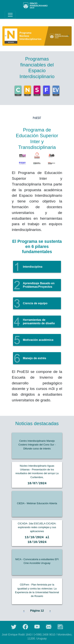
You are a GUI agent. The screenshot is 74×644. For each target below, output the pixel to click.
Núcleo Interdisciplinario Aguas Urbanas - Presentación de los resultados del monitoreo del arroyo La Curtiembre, (37, 471)
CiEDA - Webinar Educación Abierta (37, 503)
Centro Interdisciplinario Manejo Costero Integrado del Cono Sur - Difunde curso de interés (37, 445)
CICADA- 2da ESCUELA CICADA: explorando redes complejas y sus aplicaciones (37, 527)
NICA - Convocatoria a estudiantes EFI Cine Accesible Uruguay (37, 561)
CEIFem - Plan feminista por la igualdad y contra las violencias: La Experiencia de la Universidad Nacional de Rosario (37, 590)
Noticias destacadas (37, 423)
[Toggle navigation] (10, 15)
